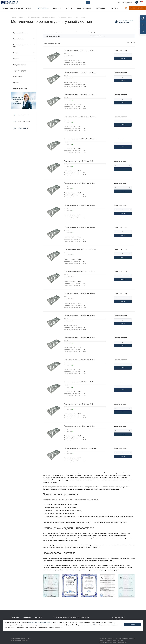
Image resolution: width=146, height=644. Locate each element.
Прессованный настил (20, 33)
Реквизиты (111, 639)
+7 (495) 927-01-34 (119, 617)
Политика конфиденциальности (125, 639)
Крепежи (16, 83)
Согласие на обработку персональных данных (113, 642)
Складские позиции (19, 65)
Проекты (39, 617)
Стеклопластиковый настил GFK (25, 46)
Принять (132, 625)
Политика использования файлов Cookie (111, 641)
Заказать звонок (138, 8)
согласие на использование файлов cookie (39, 623)
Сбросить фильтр (52, 36)
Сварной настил (25, 39)
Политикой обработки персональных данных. (106, 625)
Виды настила (25, 77)
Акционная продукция (20, 71)
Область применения (25, 89)
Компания (27, 617)
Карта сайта (102, 639)
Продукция (15, 617)
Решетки (25, 59)
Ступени (25, 53)
